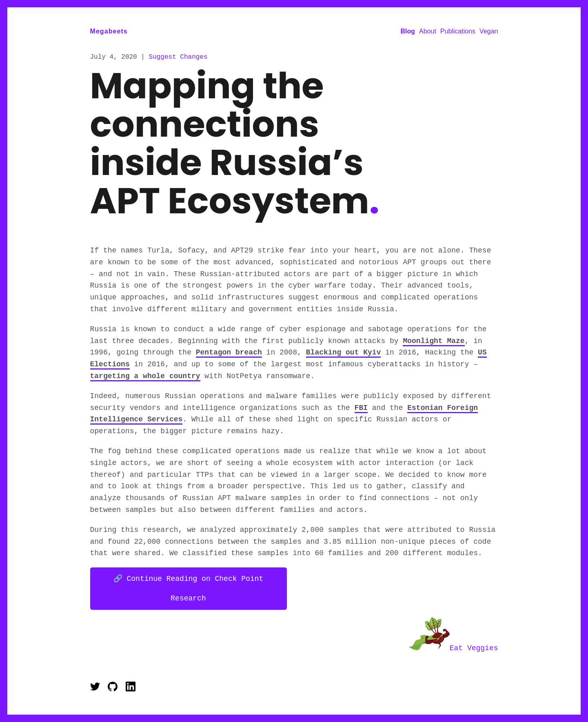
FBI (361, 410)
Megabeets (109, 31)
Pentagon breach (229, 354)
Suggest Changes (178, 58)
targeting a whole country (145, 378)
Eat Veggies (454, 649)
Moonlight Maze (434, 343)
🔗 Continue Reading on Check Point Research (189, 590)
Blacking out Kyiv (344, 354)
